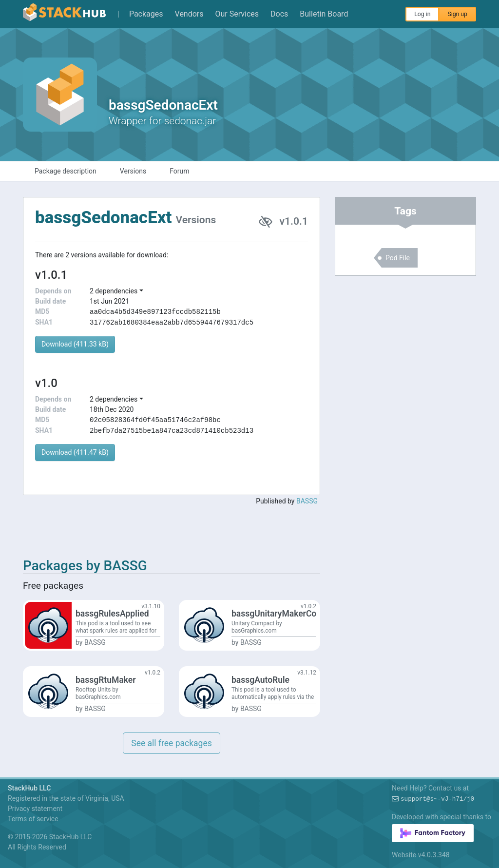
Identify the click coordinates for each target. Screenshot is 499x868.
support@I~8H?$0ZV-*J (437, 799)
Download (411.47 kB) (75, 452)
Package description (66, 171)
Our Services (237, 14)
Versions (133, 171)
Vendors (189, 14)
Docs (279, 14)
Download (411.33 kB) (75, 344)
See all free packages (171, 743)
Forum (179, 171)
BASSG (307, 501)
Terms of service (33, 819)
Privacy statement (35, 809)
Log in (422, 14)
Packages (146, 14)
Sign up (457, 14)
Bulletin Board (324, 14)
